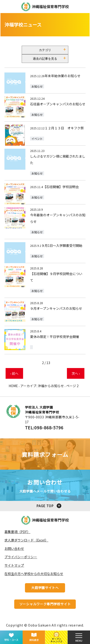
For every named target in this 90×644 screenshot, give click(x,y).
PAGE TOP (45, 506)
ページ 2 (72, 386)
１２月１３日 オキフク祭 (64, 128)
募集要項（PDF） (17, 532)
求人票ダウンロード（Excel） (26, 540)
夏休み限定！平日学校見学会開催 (55, 337)
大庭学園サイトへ (45, 588)
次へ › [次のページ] (76, 373)
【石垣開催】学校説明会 (61, 187)
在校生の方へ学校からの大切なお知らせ (34, 574)
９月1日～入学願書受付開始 (62, 245)
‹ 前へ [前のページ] (14, 373)
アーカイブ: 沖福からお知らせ (42, 386)
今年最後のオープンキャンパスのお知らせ (58, 218)
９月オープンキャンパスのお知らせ (56, 308)
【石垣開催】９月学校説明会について (56, 277)
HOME (13, 386)
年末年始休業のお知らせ (62, 76)
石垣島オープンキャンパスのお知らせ (58, 104)
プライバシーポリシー (21, 557)
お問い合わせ (14, 548)
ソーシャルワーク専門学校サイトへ (45, 605)
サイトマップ (14, 565)
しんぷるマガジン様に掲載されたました (58, 159)
